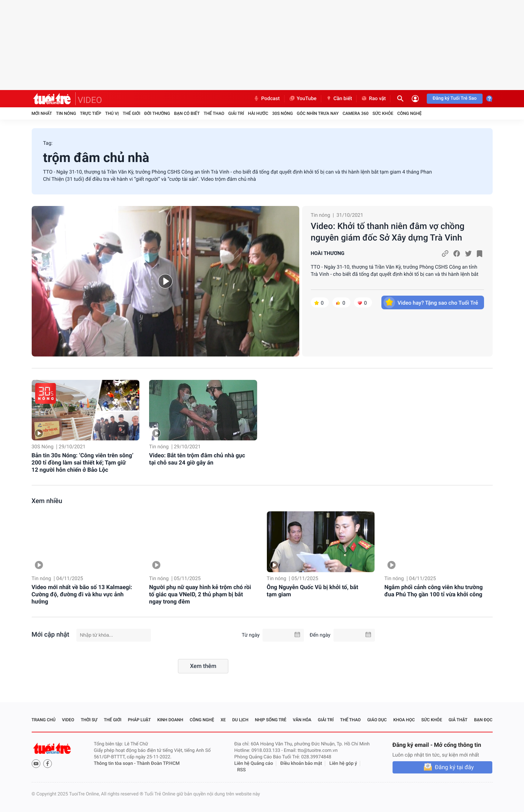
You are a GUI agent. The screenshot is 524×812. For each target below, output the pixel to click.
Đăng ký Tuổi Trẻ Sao (454, 98)
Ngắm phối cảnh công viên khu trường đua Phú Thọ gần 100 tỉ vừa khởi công (433, 591)
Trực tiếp (91, 113)
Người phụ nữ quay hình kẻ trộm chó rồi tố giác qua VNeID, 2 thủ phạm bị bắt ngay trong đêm (200, 594)
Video (68, 720)
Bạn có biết (187, 113)
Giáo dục (377, 720)
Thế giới (132, 113)
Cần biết (339, 99)
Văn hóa (302, 720)
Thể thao (214, 113)
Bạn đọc (483, 720)
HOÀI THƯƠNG (328, 254)
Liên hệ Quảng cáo (254, 764)
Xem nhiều (47, 501)
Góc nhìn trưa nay (318, 113)
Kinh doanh (170, 720)
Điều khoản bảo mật (301, 764)
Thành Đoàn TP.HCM (158, 764)
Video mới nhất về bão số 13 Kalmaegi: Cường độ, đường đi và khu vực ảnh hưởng (82, 594)
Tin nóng (66, 113)
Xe (223, 720)
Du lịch (240, 720)
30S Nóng (283, 113)
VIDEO (90, 100)
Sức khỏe (383, 113)
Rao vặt (373, 99)
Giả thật (458, 720)
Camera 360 (355, 113)
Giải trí (236, 113)
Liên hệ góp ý (343, 764)
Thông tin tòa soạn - (115, 764)
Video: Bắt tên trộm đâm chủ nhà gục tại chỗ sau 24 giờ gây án (197, 459)
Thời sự (89, 720)
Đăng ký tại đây (454, 767)
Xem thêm (203, 666)
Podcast (267, 99)
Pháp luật (139, 720)
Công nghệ (409, 113)
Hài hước (258, 113)
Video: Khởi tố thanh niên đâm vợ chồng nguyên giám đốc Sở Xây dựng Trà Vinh (388, 232)
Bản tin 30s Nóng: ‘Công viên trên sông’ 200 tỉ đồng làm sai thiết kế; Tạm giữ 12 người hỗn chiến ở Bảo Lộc (83, 463)
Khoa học (404, 720)
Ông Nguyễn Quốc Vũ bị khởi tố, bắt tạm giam (313, 591)
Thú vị (112, 113)
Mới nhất (42, 113)
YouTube (303, 99)
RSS (242, 770)
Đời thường (157, 113)
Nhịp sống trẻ (271, 720)
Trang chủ (44, 720)
